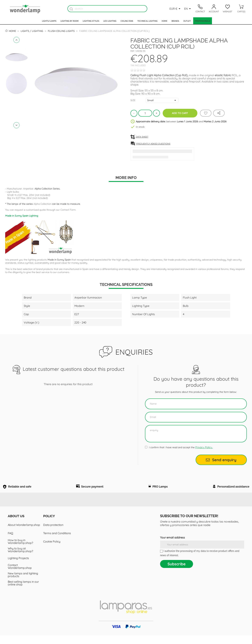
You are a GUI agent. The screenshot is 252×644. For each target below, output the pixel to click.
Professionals (203, 21)
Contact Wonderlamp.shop (20, 575)
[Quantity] (145, 113)
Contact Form (68, 210)
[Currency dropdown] (176, 9)
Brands (175, 21)
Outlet (187, 21)
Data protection (53, 533)
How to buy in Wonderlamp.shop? (20, 550)
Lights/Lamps (49, 21)
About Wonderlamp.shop (24, 533)
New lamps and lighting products (23, 583)
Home (165, 21)
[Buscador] (71, 9)
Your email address (172, 546)
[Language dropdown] (188, 9)
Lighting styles (91, 21)
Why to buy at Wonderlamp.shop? (20, 558)
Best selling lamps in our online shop (23, 592)
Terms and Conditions (57, 542)
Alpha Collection (42, 204)
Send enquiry (221, 460)
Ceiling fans (127, 21)
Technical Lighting (147, 21)
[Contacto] (200, 9)
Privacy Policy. (204, 447)
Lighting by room (70, 21)
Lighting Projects (18, 567)
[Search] (107, 9)
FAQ (10, 542)
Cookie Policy (52, 550)
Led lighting (110, 21)
